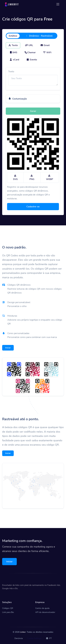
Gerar (33, 111)
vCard (14, 60)
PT (49, 638)
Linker (23, 632)
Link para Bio (8, 612)
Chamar (30, 52)
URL (29, 45)
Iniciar (8, 348)
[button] (33, 99)
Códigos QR (8, 608)
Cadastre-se (33, 207)
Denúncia (19, 638)
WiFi (47, 52)
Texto (13, 45)
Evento (32, 60)
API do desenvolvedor (45, 612)
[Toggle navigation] (58, 4)
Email (45, 45)
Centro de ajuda (42, 608)
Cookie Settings (34, 638)
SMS (13, 52)
